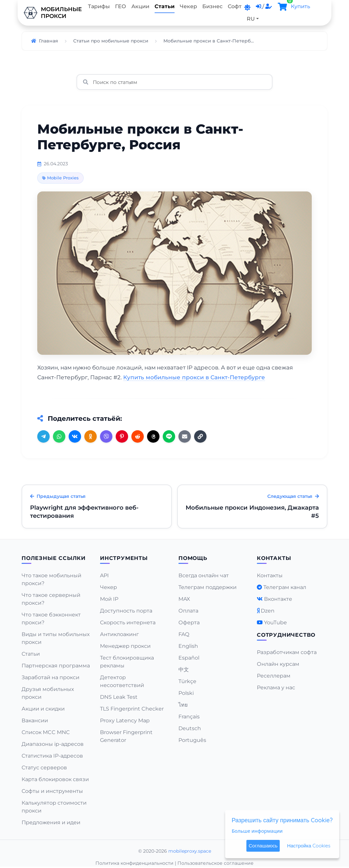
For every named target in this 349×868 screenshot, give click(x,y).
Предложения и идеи (51, 822)
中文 (184, 670)
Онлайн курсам (278, 664)
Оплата (188, 611)
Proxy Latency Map (125, 721)
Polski (186, 693)
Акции (140, 6)
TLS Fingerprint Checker (132, 709)
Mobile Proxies (60, 178)
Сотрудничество (286, 635)
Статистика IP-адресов (52, 756)
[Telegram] (43, 436)
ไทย (183, 705)
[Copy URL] (200, 436)
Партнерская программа (56, 666)
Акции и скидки (43, 709)
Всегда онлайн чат (204, 575)
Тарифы (99, 6)
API (104, 575)
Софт (235, 6)
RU (251, 19)
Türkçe (187, 681)
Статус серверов (44, 768)
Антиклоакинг (119, 634)
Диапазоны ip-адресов (53, 744)
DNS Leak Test (119, 697)
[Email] (185, 436)
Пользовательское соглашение (216, 863)
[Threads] (153, 436)
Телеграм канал (285, 587)
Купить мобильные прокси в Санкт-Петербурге (194, 377)
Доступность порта (126, 611)
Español (189, 658)
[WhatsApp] (59, 436)
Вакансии (35, 721)
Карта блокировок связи (55, 779)
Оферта (189, 622)
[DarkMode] (247, 8)
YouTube (275, 622)
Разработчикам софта (287, 652)
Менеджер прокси (125, 646)
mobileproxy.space (190, 851)
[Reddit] (138, 436)
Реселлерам (274, 676)
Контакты (270, 575)
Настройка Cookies (309, 846)
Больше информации (257, 831)
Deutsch (190, 728)
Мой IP (109, 599)
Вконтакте (278, 599)
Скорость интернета (128, 622)
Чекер (188, 6)
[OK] (91, 436)
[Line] (169, 436)
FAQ (184, 634)
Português (192, 740)
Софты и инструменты (52, 791)
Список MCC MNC (46, 732)
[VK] (75, 436)
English (188, 646)
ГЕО (121, 6)
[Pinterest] (122, 436)
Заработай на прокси (50, 677)
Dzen (268, 611)
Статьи (165, 6)
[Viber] (106, 436)
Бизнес (212, 6)
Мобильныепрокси (51, 13)
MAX (184, 599)
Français (189, 717)
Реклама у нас (276, 688)
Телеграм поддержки (208, 587)
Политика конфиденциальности (134, 863)
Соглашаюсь (263, 846)
